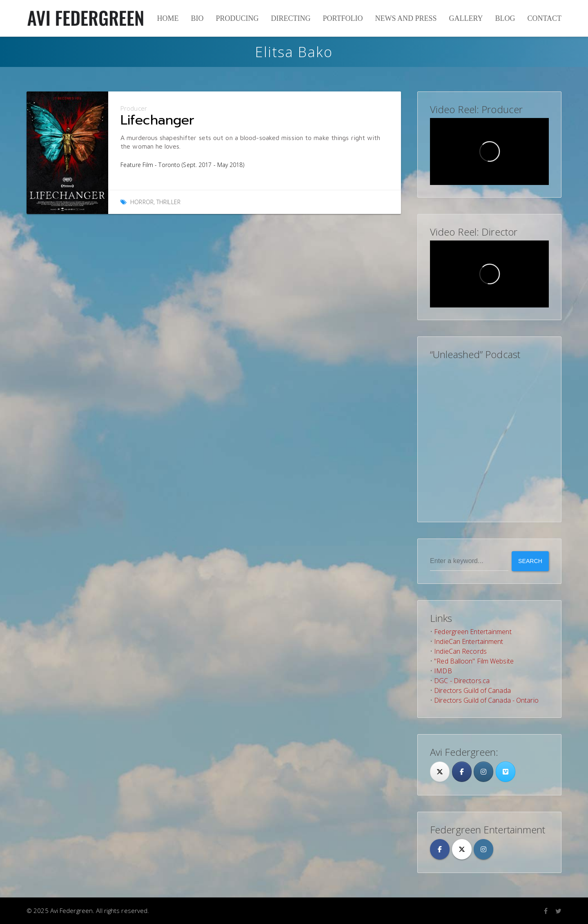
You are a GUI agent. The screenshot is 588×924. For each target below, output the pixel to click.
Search (530, 561)
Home (168, 18)
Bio (197, 18)
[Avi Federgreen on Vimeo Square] (506, 772)
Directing (291, 18)
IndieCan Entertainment (469, 641)
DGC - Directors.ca (462, 681)
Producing (237, 18)
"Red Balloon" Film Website (474, 661)
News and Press (406, 18)
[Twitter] (440, 772)
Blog (505, 18)
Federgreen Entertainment (473, 632)
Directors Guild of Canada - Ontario (486, 700)
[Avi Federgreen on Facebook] (440, 849)
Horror (142, 202)
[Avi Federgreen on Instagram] (483, 772)
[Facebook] (462, 772)
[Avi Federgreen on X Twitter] (462, 849)
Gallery (466, 18)
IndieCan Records (460, 651)
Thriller (168, 202)
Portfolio (343, 18)
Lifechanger (157, 120)
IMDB (443, 671)
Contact (544, 18)
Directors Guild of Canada (472, 690)
